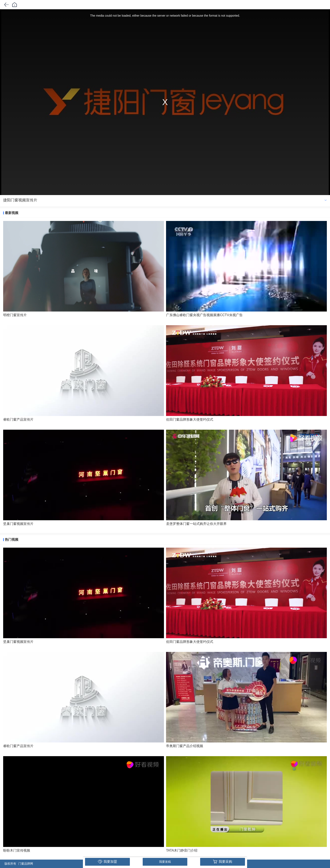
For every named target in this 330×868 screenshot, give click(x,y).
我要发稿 (165, 862)
